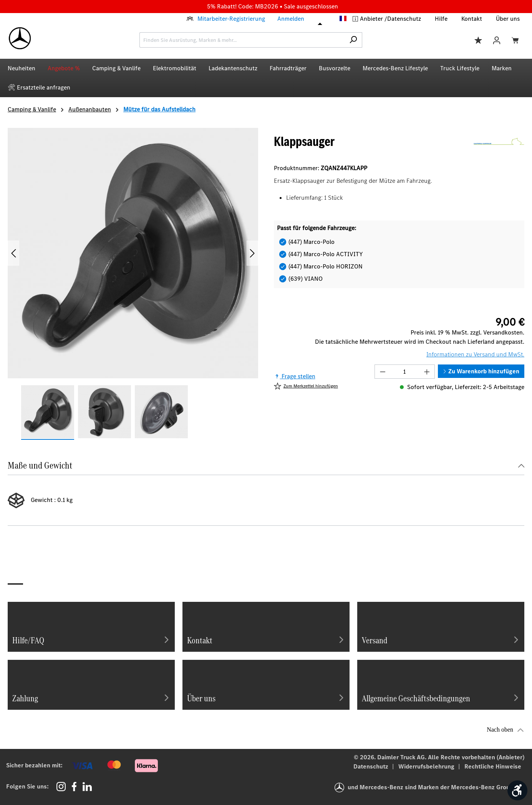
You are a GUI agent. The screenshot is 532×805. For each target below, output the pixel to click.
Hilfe (441, 19)
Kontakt (472, 19)
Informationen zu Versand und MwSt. (475, 354)
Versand (441, 639)
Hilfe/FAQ (91, 639)
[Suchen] (353, 40)
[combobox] (242, 40)
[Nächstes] (252, 253)
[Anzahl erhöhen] (427, 372)
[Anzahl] (404, 372)
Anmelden (291, 19)
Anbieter (372, 19)
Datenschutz (404, 19)
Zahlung (91, 697)
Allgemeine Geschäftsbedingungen (441, 697)
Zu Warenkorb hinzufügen (481, 371)
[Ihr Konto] (497, 40)
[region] (133, 284)
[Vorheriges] (13, 253)
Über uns (508, 19)
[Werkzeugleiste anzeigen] (517, 790)
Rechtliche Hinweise (493, 766)
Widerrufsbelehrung (427, 766)
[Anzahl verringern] (383, 372)
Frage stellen (295, 376)
